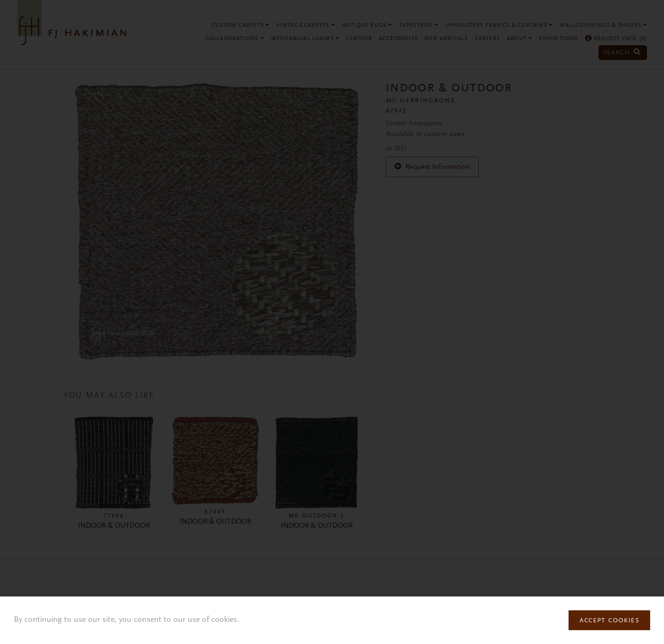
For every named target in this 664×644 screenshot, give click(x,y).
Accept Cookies (609, 621)
